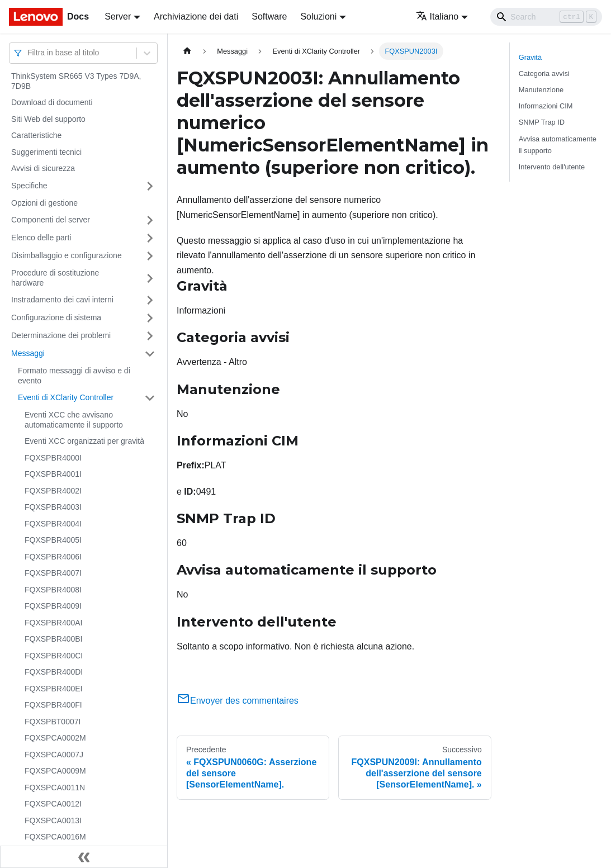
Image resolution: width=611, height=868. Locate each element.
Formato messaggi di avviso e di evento (74, 376)
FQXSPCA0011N (55, 788)
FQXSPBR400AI (54, 623)
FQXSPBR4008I (53, 590)
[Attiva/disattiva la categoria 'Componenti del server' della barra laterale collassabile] (150, 220)
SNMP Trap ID (542, 122)
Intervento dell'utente (552, 167)
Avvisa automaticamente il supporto (558, 145)
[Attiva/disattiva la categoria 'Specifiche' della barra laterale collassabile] (150, 186)
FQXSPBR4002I (53, 491)
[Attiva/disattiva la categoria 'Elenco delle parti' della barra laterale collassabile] (150, 238)
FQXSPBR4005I (53, 540)
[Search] (546, 17)
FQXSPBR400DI (54, 672)
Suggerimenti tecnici (46, 152)
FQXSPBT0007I (53, 722)
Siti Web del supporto (48, 119)
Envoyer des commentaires (238, 701)
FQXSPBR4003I (53, 507)
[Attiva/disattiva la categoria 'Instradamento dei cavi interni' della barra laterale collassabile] (150, 300)
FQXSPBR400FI (53, 705)
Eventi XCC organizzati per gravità (84, 441)
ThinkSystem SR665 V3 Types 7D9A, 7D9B (76, 81)
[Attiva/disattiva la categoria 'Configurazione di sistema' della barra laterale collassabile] (150, 318)
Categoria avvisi (544, 73)
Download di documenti (52, 102)
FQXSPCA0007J (54, 755)
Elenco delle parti (41, 238)
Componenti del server (51, 220)
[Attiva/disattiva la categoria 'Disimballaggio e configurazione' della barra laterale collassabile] (150, 256)
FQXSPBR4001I (53, 474)
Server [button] (118, 16)
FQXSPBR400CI (54, 656)
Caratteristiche (36, 135)
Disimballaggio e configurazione (67, 255)
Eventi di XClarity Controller (66, 397)
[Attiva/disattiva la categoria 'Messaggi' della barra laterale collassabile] (150, 354)
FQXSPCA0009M (55, 771)
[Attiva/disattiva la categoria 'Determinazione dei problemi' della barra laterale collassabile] (150, 336)
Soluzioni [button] (318, 16)
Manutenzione (541, 90)
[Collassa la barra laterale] (84, 857)
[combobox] (29, 53)
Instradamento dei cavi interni (62, 300)
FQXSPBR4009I (53, 606)
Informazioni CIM (546, 106)
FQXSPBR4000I (53, 458)
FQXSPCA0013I (53, 820)
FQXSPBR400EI (54, 689)
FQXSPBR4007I (53, 573)
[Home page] (187, 51)
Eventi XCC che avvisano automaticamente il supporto (74, 420)
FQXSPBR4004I (53, 524)
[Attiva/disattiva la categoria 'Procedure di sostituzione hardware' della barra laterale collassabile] (150, 278)
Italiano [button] (437, 16)
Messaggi (28, 353)
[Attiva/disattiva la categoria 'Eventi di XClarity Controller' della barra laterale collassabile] (150, 398)
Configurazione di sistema (56, 317)
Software (269, 16)
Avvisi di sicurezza (43, 168)
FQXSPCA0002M (55, 738)
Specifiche (29, 186)
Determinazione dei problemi (61, 335)
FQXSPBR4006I (53, 557)
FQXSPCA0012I (53, 804)
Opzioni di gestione (44, 203)
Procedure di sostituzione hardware (55, 278)
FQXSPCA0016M (55, 837)
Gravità (530, 57)
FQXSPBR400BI (54, 639)
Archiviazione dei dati (196, 16)
